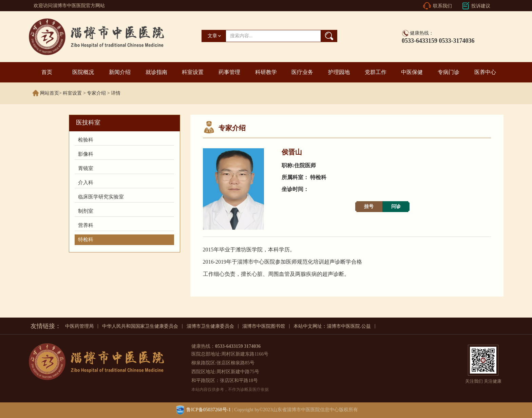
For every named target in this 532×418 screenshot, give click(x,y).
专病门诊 (449, 72)
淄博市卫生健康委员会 (210, 326)
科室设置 (193, 72)
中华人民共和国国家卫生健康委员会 (140, 326)
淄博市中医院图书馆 (264, 326)
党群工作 (376, 72)
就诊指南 (156, 72)
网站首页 (50, 93)
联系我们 (442, 6)
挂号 (369, 206)
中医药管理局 (79, 326)
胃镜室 (86, 168)
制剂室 (86, 211)
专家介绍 (96, 93)
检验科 (86, 140)
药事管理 (229, 72)
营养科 (86, 225)
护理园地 (339, 72)
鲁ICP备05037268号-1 (208, 410)
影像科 (86, 154)
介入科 (86, 183)
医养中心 (485, 72)
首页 (47, 72)
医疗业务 (302, 72)
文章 (212, 36)
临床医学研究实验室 (101, 197)
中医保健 (412, 72)
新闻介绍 (120, 72)
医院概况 (83, 72)
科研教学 (266, 72)
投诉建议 (481, 6)
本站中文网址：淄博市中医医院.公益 (332, 326)
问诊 (396, 206)
